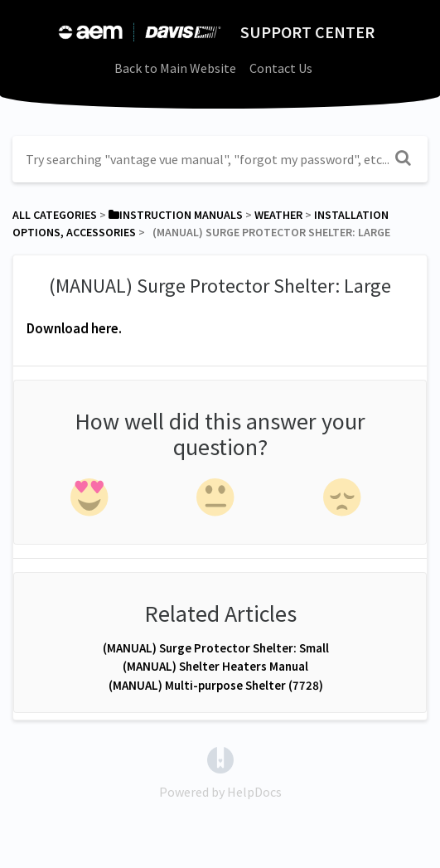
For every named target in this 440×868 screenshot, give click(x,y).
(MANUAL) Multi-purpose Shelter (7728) (216, 685)
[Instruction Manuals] (176, 215)
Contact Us (281, 68)
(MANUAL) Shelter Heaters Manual (215, 666)
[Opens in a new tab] (220, 759)
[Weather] (278, 215)
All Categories (55, 215)
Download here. (74, 328)
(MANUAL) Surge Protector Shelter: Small (216, 648)
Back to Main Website (175, 68)
